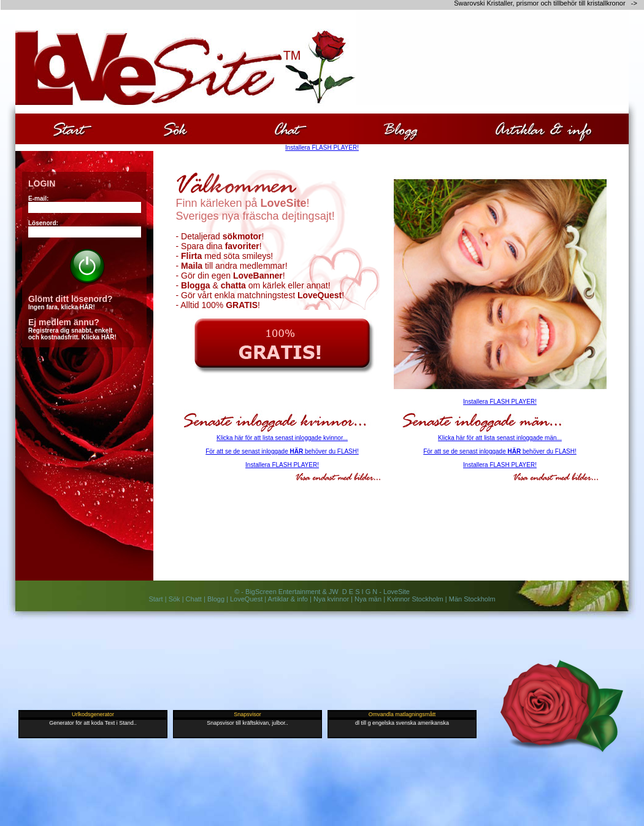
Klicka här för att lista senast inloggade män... (500, 438)
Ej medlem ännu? (64, 322)
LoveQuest (246, 599)
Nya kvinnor (331, 599)
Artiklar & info (288, 599)
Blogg (216, 599)
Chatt (194, 599)
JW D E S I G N (353, 592)
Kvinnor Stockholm (415, 599)
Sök (174, 599)
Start (155, 599)
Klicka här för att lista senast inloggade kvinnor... (282, 438)
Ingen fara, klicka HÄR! (62, 307)
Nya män (368, 599)
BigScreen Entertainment (283, 592)
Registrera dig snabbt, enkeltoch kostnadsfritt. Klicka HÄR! (72, 334)
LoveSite (397, 592)
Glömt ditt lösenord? (71, 299)
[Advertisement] (557, 95)
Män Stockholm (472, 599)
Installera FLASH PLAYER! (322, 148)
